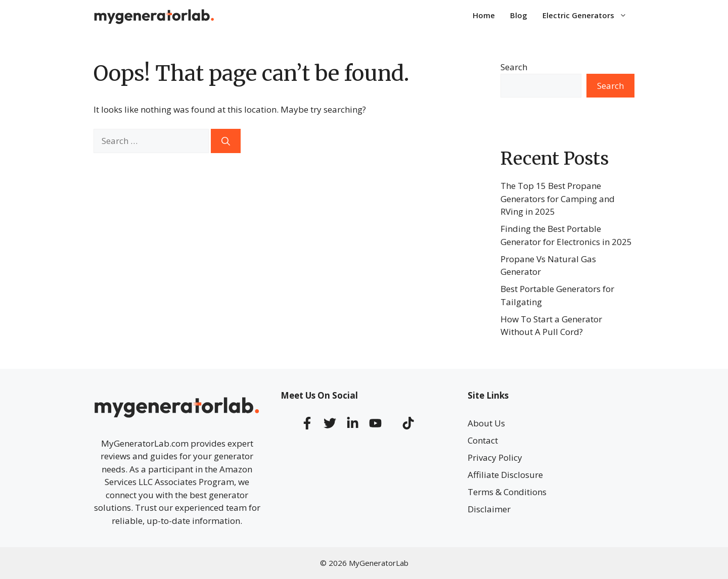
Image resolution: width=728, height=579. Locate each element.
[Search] (226, 141)
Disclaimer (489, 509)
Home (484, 15)
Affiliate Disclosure (505, 475)
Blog (519, 15)
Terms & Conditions (507, 492)
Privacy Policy (495, 457)
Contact (483, 440)
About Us (486, 423)
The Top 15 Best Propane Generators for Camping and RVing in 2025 (558, 199)
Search (514, 67)
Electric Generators (588, 15)
